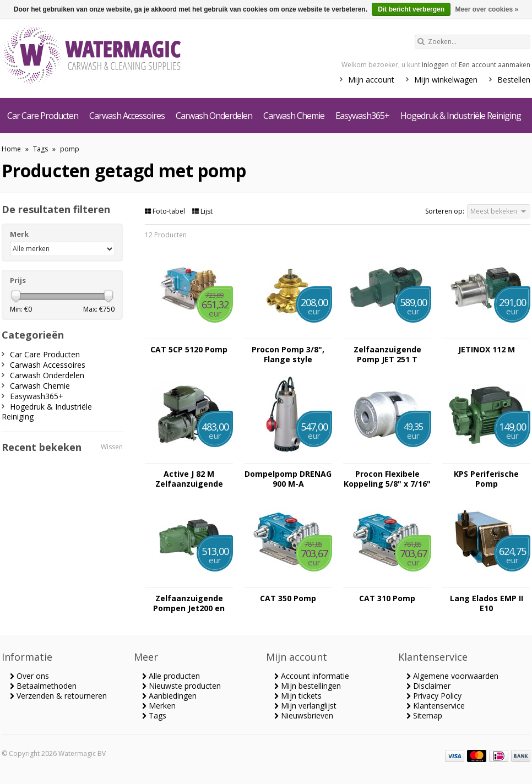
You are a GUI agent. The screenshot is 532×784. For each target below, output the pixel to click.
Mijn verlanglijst (305, 706)
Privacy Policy (434, 696)
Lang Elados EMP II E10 (487, 603)
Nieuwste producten (181, 686)
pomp (70, 149)
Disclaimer (428, 686)
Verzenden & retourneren (58, 696)
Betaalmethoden (43, 686)
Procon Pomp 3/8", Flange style (288, 355)
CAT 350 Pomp (288, 598)
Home (11, 149)
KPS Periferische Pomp (486, 479)
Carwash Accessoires (127, 116)
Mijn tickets (298, 696)
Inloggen (435, 65)
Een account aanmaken (495, 65)
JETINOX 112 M (487, 350)
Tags (40, 149)
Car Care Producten (43, 116)
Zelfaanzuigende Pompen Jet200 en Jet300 (189, 603)
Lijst (202, 211)
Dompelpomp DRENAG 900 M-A (288, 479)
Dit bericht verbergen (411, 9)
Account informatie (312, 676)
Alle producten (171, 676)
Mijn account (371, 80)
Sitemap (424, 715)
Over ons (29, 676)
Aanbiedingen (169, 696)
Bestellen (514, 80)
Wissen (112, 447)
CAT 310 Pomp (387, 598)
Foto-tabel (166, 211)
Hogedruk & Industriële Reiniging (461, 116)
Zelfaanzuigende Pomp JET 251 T (387, 355)
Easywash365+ (362, 116)
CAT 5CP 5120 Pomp (189, 350)
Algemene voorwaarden (452, 676)
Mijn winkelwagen (446, 80)
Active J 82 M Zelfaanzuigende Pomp (189, 479)
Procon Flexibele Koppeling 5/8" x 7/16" (387, 479)
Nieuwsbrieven (304, 715)
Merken (159, 706)
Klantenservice (436, 706)
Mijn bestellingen (308, 686)
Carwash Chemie (294, 116)
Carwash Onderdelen (214, 116)
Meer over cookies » (487, 9)
